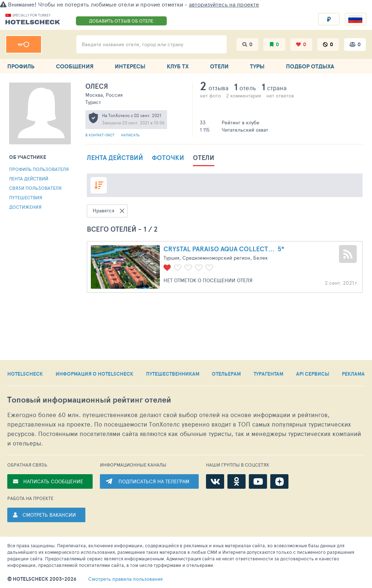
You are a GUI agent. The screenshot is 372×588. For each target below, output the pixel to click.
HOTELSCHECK (25, 374)
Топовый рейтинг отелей (89, 400)
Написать (130, 135)
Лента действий (29, 179)
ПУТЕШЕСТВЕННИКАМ (173, 374)
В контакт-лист (100, 135)
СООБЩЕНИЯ (75, 66)
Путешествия (26, 197)
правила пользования (126, 579)
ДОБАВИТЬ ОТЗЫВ (121, 21)
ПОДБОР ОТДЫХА (310, 66)
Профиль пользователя (39, 169)
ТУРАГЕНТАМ (268, 374)
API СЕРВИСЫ (313, 374)
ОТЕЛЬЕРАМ (226, 374)
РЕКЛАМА (353, 374)
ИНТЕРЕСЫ (130, 66)
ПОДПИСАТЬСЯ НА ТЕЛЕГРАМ (154, 481)
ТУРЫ (257, 66)
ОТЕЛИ (219, 66)
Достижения (25, 207)
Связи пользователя (35, 188)
